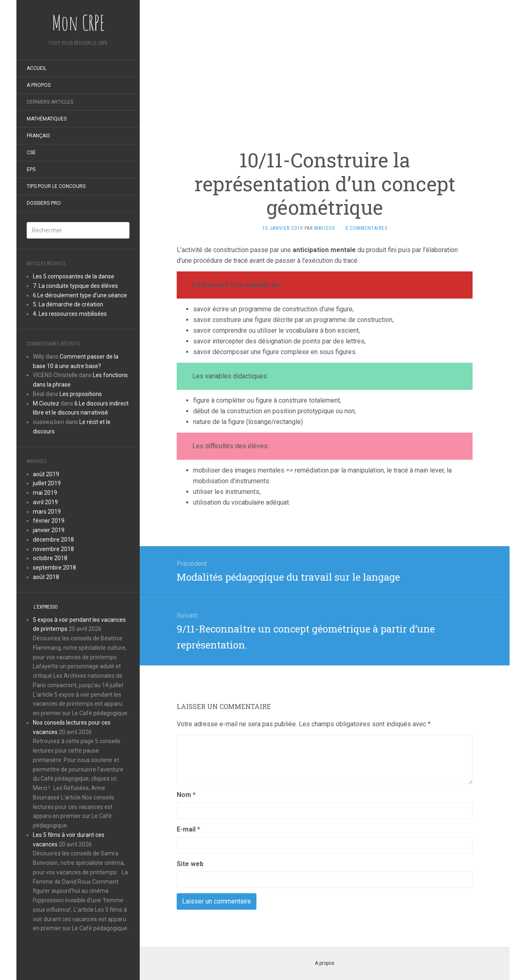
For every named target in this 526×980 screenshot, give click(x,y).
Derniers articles (50, 102)
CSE (31, 153)
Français (38, 136)
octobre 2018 (50, 558)
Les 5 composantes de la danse (74, 276)
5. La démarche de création (68, 304)
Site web (190, 864)
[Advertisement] (325, 58)
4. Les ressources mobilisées (70, 314)
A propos (39, 85)
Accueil (37, 68)
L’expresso (46, 607)
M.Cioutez (46, 403)
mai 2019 (45, 493)
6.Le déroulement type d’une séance (80, 295)
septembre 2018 (54, 568)
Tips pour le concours (56, 186)
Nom (186, 795)
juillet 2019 (47, 483)
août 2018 (46, 577)
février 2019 (49, 521)
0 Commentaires (366, 228)
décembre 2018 (53, 540)
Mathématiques (47, 119)
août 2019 (46, 474)
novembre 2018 (53, 549)
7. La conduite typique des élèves (75, 286)
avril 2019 (45, 502)
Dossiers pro (44, 203)
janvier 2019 (49, 530)
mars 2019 (47, 512)
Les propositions (81, 394)
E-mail (188, 829)
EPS (31, 169)
